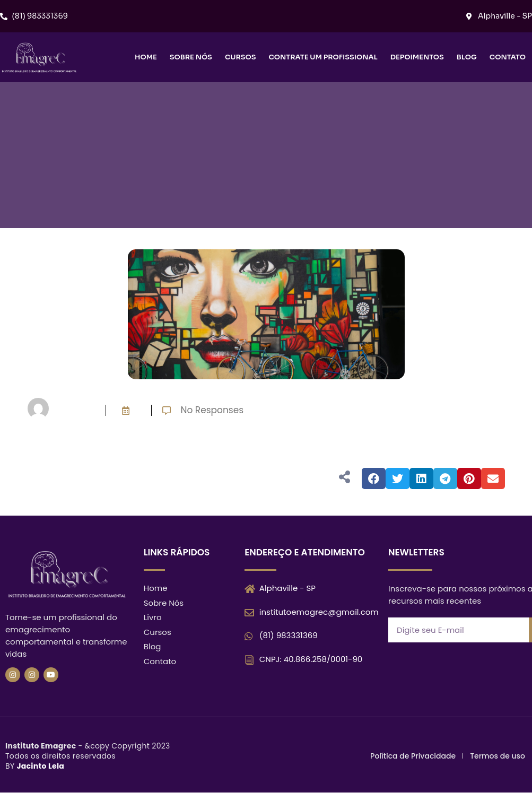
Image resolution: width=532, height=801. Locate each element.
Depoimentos (417, 57)
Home (146, 57)
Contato (508, 57)
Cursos (241, 57)
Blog (467, 57)
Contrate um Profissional (323, 57)
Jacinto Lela (40, 766)
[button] (374, 478)
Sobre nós (191, 57)
